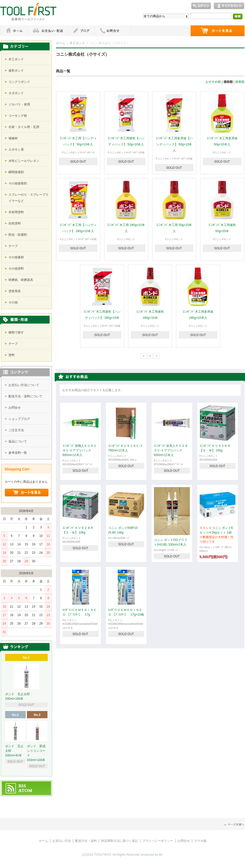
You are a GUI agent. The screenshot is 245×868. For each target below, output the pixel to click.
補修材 (13, 138)
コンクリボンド (19, 82)
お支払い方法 (62, 841)
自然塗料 (15, 223)
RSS (22, 786)
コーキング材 (18, 116)
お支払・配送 (48, 31)
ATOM (26, 791)
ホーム (14, 31)
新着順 (240, 82)
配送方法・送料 (86, 841)
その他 (13, 302)
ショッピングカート (218, 31)
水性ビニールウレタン (24, 161)
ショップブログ (19, 419)
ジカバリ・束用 (19, 104)
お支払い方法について (24, 385)
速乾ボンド (16, 71)
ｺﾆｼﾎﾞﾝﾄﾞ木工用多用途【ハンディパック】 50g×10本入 (174, 144)
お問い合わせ (113, 31)
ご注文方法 (16, 430)
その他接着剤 (18, 183)
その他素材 (16, 257)
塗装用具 (15, 291)
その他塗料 (16, 269)
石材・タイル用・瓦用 (24, 127)
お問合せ (15, 408)
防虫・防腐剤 (18, 235)
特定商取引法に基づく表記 (120, 841)
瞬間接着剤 (16, 172)
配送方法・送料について (25, 396)
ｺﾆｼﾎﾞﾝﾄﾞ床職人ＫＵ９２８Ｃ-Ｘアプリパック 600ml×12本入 (80, 450)
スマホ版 (200, 841)
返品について (18, 441)
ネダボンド (16, 93)
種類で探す (16, 332)
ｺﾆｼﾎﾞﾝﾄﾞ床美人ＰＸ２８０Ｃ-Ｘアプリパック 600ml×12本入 (171, 450)
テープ (13, 246)
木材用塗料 (16, 212)
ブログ (81, 31)
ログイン (201, 6)
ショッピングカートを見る (27, 493)
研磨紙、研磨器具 (21, 280)
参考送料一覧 (18, 453)
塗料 (12, 355)
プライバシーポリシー (158, 841)
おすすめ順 (213, 82)
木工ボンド (77, 43)
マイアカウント (229, 6)
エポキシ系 (16, 150)
